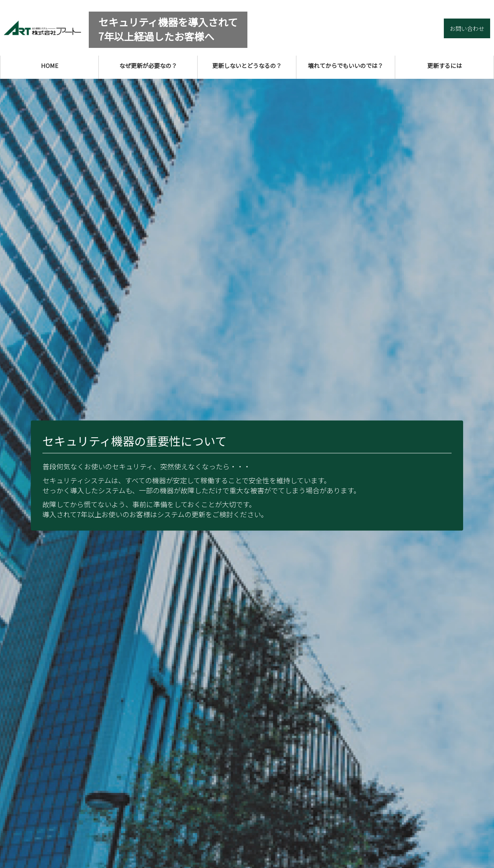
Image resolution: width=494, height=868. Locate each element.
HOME (50, 65)
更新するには (445, 65)
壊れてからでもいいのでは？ (346, 65)
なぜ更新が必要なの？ (148, 65)
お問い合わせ (467, 28)
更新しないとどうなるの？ (247, 65)
